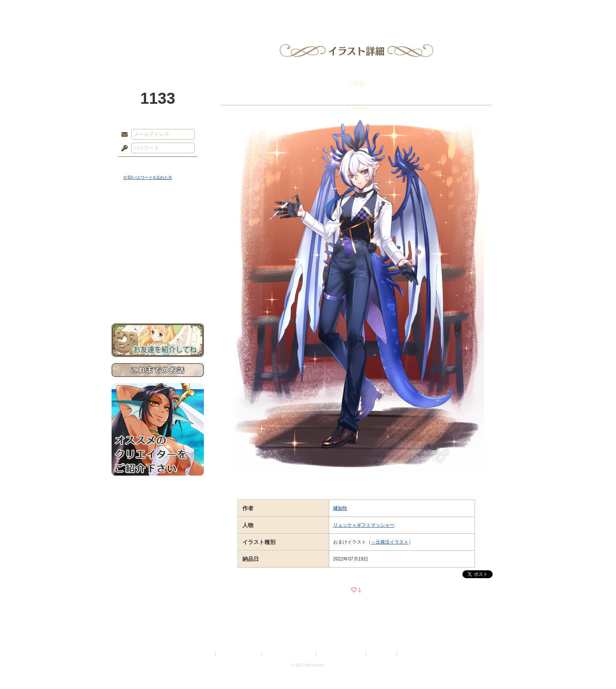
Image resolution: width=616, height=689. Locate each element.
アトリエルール (158, 264)
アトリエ (308, 10)
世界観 (158, 214)
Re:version (410, 654)
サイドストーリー (158, 228)
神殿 (196, 10)
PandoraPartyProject (158, 43)
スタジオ (364, 10)
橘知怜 (340, 508)
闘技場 (476, 10)
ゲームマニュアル (158, 242)
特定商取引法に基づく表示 (289, 654)
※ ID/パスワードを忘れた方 (148, 177)
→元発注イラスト (390, 542)
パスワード (123, 149)
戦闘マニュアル (158, 273)
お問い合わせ (158, 299)
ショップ (420, 10)
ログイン (139, 165)
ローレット (252, 10)
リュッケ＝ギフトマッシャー (364, 525)
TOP (140, 10)
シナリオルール (158, 254)
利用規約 (205, 654)
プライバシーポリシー (239, 654)
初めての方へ (158, 285)
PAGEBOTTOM (596, 667)
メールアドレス (123, 135)
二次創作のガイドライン (341, 654)
